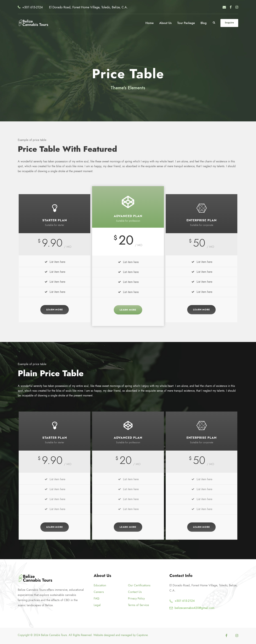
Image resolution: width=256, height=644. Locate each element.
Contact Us (135, 592)
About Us (165, 23)
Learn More (55, 310)
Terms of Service (138, 605)
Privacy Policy (136, 598)
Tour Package (186, 23)
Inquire (229, 23)
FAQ (96, 598)
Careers (99, 592)
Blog (204, 23)
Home (150, 23)
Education (100, 585)
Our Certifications (139, 585)
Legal (97, 605)
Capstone (142, 635)
